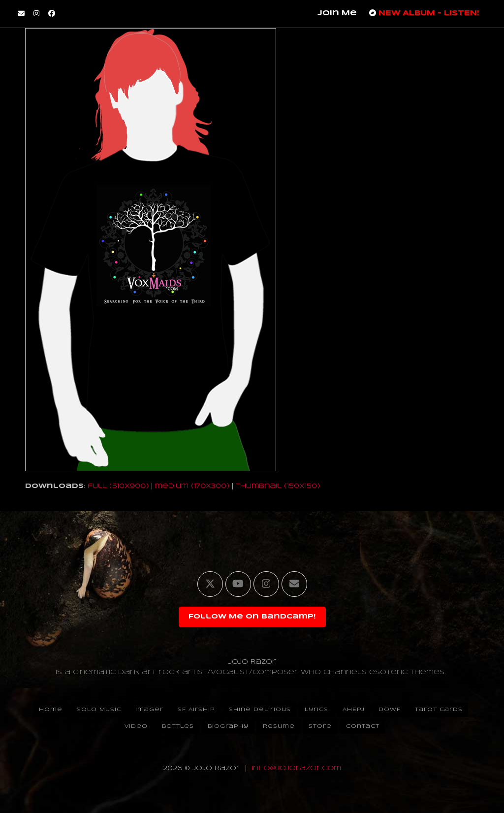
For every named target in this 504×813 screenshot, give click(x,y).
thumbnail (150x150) (278, 486)
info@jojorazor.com (296, 768)
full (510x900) (118, 486)
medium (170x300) (192, 486)
